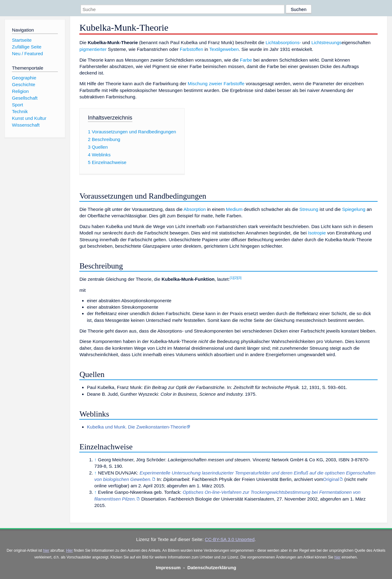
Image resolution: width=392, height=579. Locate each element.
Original (331, 479)
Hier (70, 550)
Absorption (195, 209)
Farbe (246, 60)
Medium (234, 209)
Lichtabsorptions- (283, 42)
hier (46, 550)
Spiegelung (354, 209)
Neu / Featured (27, 53)
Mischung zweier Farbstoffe (216, 84)
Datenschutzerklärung (212, 568)
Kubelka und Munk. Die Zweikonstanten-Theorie (137, 427)
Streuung (309, 209)
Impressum (168, 568)
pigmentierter (93, 49)
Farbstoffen (192, 49)
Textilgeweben (224, 49)
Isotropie (317, 233)
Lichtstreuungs (327, 42)
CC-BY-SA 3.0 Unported (230, 539)
